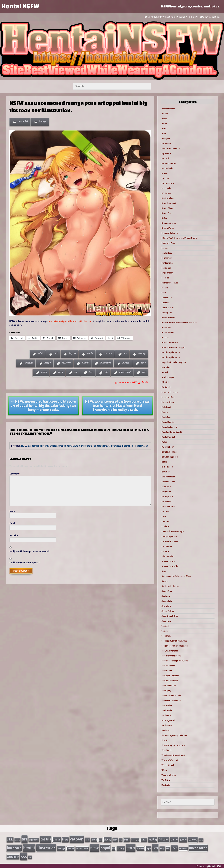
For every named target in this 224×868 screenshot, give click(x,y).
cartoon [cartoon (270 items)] (77, 839)
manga (126, 363)
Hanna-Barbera (168, 318)
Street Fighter (168, 611)
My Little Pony (168, 447)
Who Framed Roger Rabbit (173, 755)
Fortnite (165, 278)
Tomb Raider (167, 710)
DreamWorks (168, 228)
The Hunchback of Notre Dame (175, 661)
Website (14, 536)
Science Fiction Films (170, 566)
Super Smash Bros (170, 616)
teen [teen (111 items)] (174, 848)
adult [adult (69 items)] (10, 839)
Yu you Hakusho (169, 775)
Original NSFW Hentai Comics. (204, 17)
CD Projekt (166, 188)
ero (125, 353)
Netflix (164, 462)
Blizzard (165, 158)
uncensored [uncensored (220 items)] (198, 847)
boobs (90, 353)
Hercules (165, 337)
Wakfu (164, 740)
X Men (164, 770)
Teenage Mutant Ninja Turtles (174, 641)
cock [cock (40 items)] (87, 840)
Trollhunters (167, 715)
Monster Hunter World (172, 432)
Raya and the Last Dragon (173, 531)
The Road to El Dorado (171, 696)
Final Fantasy (167, 273)
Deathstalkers (168, 198)
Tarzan (164, 631)
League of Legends (170, 392)
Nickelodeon (167, 467)
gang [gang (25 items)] (201, 840)
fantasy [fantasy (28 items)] (144, 840)
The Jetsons (167, 671)
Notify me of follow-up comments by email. (30, 551)
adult (40, 353)
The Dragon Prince (170, 651)
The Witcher (167, 706)
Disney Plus (166, 213)
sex (76, 372)
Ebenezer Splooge (170, 233)
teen (91, 372)
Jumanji (165, 372)
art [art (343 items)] (24, 839)
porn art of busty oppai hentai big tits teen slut (70, 321)
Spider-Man (167, 591)
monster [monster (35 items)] (71, 848)
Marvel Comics (168, 422)
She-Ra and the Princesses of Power (177, 576)
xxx (144, 372)
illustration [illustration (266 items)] (46, 847)
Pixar (164, 517)
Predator (166, 526)
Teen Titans (166, 636)
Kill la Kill (165, 382)
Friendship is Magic (170, 283)
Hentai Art (23, 121)
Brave (164, 173)
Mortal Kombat (168, 437)
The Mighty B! (167, 691)
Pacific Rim (166, 492)
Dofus (164, 218)
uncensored (125, 372)
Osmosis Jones (168, 482)
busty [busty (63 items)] (65, 839)
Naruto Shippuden (170, 457)
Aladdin (165, 114)
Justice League (168, 377)
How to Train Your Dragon (173, 347)
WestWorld (167, 750)
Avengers (166, 139)
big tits (72, 353)
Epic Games (167, 258)
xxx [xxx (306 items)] (24, 855)
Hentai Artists (168, 333)
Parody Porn (167, 497)
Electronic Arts (168, 243)
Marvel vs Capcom (169, 427)
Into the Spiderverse (171, 352)
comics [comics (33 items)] (94, 840)
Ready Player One (169, 536)
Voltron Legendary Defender (174, 735)
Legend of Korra (169, 397)
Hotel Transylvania (170, 342)
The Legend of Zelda (170, 676)
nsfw (143, 363)
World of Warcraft (170, 760)
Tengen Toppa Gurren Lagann (175, 646)
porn (60, 372)
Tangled (165, 626)
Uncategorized (168, 720)
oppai (44, 372)
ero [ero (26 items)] (121, 840)
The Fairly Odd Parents (171, 656)
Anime (164, 124)
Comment (15, 474)
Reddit (145, 382)
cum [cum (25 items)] (100, 840)
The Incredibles (168, 666)
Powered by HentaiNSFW (209, 865)
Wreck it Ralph (168, 765)
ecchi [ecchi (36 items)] (115, 840)
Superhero (166, 621)
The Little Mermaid (170, 681)
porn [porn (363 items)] (131, 847)
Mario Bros (166, 417)
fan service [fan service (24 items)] (135, 840)
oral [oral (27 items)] (113, 848)
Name (13, 511)
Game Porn (167, 298)
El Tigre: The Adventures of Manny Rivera (179, 238)
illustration (105, 363)
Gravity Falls (167, 313)
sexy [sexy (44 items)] (162, 848)
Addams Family (168, 109)
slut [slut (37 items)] (168, 848)
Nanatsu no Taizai (169, 452)
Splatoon (166, 596)
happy (47, 363)
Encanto (165, 248)
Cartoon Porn (168, 183)
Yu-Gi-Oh (166, 780)
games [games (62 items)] (183, 839)
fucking (142, 353)
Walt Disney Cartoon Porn (173, 745)
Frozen (165, 288)
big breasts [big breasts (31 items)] (34, 840)
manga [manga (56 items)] (61, 848)
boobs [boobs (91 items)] (57, 839)
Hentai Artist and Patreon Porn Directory (165, 17)
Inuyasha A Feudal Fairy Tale (174, 362)
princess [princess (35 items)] (140, 848)
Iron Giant (166, 367)
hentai (85, 363)
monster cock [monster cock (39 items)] (82, 848)
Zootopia (166, 785)
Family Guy (166, 268)
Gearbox (166, 303)
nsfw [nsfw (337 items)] (94, 847)
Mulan (164, 442)
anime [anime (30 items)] (17, 840)
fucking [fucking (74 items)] (153, 839)
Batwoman (166, 144)
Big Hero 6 (166, 153)
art (56, 353)
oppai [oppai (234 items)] (105, 847)
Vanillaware (167, 725)
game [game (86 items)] (174, 839)
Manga (43, 121)
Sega (164, 571)
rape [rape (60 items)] (148, 848)
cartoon (108, 353)
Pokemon (166, 521)
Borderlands (167, 168)
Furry (164, 293)
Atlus (164, 134)
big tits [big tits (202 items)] (46, 839)
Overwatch (166, 487)
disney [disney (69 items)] (108, 839)
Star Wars (166, 606)
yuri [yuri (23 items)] (30, 856)
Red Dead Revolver (170, 541)
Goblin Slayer (168, 308)
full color (29, 363)
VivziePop (166, 730)
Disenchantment (169, 203)
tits (106, 372)
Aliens (164, 119)
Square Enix (167, 601)
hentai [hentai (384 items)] (29, 847)
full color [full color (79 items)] (164, 839)
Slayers (165, 581)
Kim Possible (167, 387)
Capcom (165, 178)
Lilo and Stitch (168, 402)
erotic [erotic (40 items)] (127, 840)
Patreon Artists (168, 507)
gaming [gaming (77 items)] (193, 839)
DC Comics (166, 193)
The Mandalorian (169, 686)
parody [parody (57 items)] (121, 848)
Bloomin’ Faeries (169, 163)
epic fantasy (167, 253)
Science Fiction (168, 561)
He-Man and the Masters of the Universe (179, 323)
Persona (165, 512)
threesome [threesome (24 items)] (183, 848)
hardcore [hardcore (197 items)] (14, 847)
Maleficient (166, 407)
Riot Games (167, 546)
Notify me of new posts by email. (25, 563)
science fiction (168, 556)
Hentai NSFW (20, 6)
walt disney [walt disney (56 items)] (13, 856)
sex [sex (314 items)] (155, 847)
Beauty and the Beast (171, 149)
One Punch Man (168, 477)
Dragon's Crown (169, 223)
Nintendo (166, 472)
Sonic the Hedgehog (170, 586)
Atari (164, 129)
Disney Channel (168, 208)
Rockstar (166, 551)
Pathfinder (166, 502)
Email (13, 523)
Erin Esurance (167, 263)
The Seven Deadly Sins (171, 701)
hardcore (66, 363)
